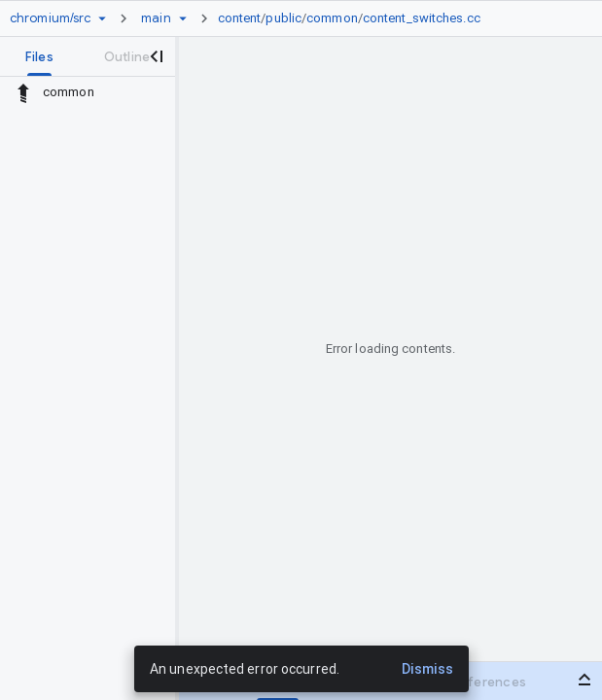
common (332, 18)
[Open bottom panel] (584, 680)
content (240, 18)
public (283, 18)
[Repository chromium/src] (50, 18)
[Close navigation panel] (156, 56)
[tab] (39, 56)
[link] (354, 18)
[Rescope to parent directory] (23, 92)
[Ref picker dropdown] (183, 18)
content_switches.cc (422, 18)
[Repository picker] (102, 18)
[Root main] (156, 18)
